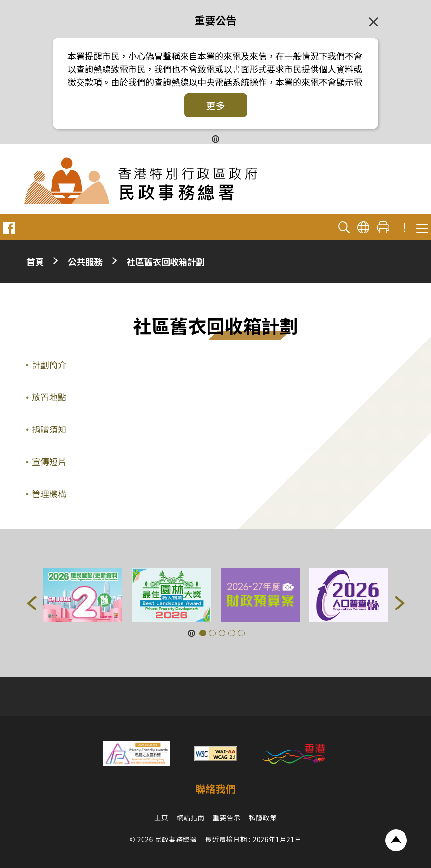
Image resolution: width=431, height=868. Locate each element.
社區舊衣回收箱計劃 (166, 261)
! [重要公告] (404, 228)
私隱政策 (263, 817)
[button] (32, 603)
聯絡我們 (216, 789)
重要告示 (227, 817)
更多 (216, 105)
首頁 (35, 261)
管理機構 (49, 493)
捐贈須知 (49, 429)
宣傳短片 (49, 461)
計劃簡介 (49, 364)
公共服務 (85, 261)
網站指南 (190, 817)
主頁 (161, 817)
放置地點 (49, 397)
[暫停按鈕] (215, 138)
